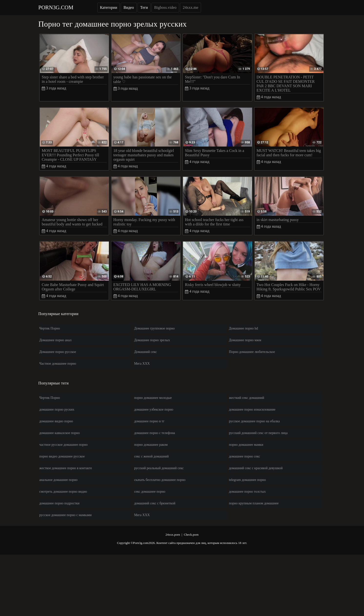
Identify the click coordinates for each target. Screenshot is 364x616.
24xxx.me (191, 7)
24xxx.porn (173, 535)
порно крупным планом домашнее (254, 503)
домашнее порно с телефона (155, 433)
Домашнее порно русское (58, 352)
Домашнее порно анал (55, 340)
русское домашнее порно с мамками (65, 515)
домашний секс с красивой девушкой (256, 468)
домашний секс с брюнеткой (155, 503)
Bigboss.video (165, 7)
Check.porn (191, 535)
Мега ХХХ (142, 364)
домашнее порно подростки (59, 503)
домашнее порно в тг (149, 421)
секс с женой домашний (152, 456)
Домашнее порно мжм (245, 340)
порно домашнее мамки (246, 445)
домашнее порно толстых (247, 492)
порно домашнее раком (151, 445)
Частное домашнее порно (58, 364)
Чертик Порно (50, 328)
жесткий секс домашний (247, 398)
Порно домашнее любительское (252, 352)
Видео (129, 7)
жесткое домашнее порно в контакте (66, 468)
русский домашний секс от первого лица (258, 433)
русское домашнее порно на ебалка (254, 421)
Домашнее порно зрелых (152, 340)
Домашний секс (146, 352)
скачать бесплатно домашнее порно (160, 480)
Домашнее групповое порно (154, 328)
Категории (109, 7)
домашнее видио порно (56, 421)
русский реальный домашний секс (159, 468)
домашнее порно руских (57, 409)
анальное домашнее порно (58, 480)
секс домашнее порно (150, 492)
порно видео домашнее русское (62, 456)
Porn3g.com (56, 7)
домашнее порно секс (244, 456)
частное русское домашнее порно (63, 445)
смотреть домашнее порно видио (63, 492)
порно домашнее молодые (153, 398)
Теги (144, 7)
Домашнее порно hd (243, 328)
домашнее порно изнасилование (252, 409)
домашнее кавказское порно (60, 433)
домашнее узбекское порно (154, 409)
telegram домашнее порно (247, 480)
